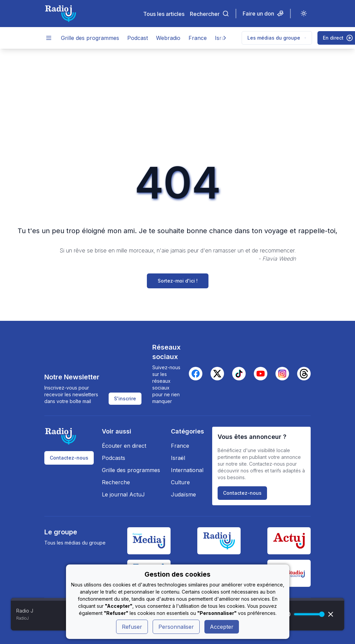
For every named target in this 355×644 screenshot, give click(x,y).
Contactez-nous (69, 458)
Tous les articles (164, 14)
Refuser (132, 627)
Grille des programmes (90, 38)
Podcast (138, 38)
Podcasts (114, 458)
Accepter (222, 627)
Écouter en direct (124, 446)
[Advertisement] (178, 99)
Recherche (116, 482)
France (198, 38)
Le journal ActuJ (123, 494)
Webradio (168, 38)
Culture (180, 482)
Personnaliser (176, 627)
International (187, 470)
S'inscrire (125, 398)
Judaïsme (183, 494)
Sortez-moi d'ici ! (178, 281)
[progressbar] (308, 614)
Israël (178, 458)
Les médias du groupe (277, 38)
